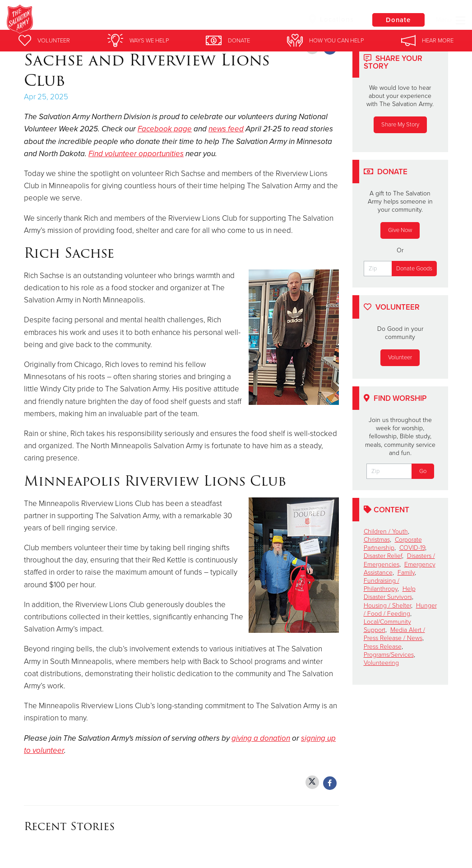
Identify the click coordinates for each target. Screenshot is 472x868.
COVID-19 (412, 548)
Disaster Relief (383, 556)
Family (406, 573)
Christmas (377, 540)
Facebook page (165, 129)
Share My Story (400, 125)
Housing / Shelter (387, 606)
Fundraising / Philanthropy (382, 585)
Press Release (383, 647)
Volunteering (381, 663)
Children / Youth (386, 531)
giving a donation (261, 738)
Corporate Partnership (393, 544)
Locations (329, 19)
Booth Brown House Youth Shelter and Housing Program (190, 20)
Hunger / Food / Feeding (400, 610)
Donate (398, 20)
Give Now (400, 230)
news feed (226, 129)
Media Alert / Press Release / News (394, 634)
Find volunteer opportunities (136, 154)
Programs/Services (389, 655)
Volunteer (400, 357)
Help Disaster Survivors (390, 593)
